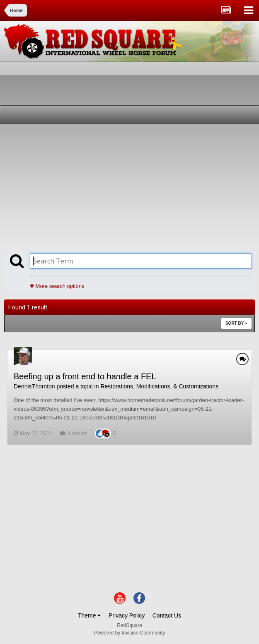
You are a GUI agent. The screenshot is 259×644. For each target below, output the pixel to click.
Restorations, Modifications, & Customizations (159, 386)
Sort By (236, 323)
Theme (89, 615)
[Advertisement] (101, 186)
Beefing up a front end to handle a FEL (85, 376)
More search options (57, 286)
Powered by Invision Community (129, 633)
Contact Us (167, 615)
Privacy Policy (127, 615)
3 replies (74, 433)
